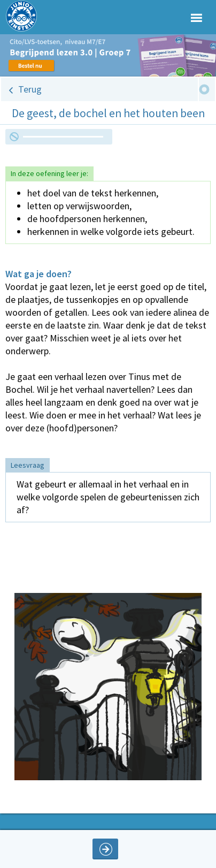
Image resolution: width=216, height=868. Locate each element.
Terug (30, 89)
